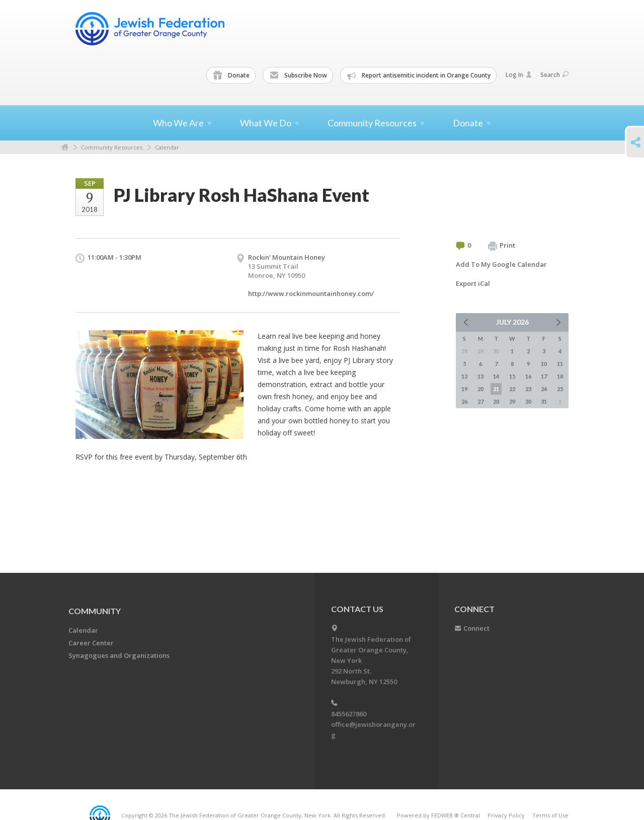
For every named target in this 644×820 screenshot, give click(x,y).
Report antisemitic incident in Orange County (419, 76)
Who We (182, 123)
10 (544, 364)
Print (502, 246)
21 (496, 389)
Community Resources (112, 147)
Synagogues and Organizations (119, 655)
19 (464, 389)
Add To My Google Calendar (501, 264)
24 (544, 389)
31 (544, 401)
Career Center (91, 643)
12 (464, 376)
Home (65, 147)
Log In (519, 75)
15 (512, 376)
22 (512, 389)
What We (270, 123)
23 (528, 389)
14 (496, 376)
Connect (476, 628)
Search (554, 75)
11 (560, 364)
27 (480, 401)
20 (480, 389)
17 (544, 376)
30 (528, 401)
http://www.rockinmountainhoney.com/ (311, 293)
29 (512, 401)
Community (95, 611)
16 (528, 376)
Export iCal (473, 283)
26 (464, 401)
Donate (231, 76)
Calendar (167, 147)
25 (560, 389)
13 (480, 376)
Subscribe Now (298, 76)
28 (496, 401)
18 (560, 376)
